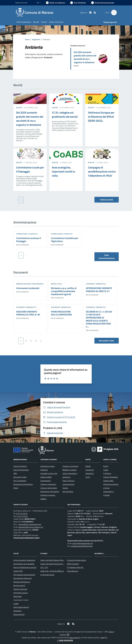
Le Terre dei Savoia (47, 575)
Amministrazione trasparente (30, 284)
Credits (16, 604)
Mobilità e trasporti (69, 470)
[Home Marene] (36, 13)
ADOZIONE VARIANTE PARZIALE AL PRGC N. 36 (28, 313)
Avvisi (88, 477)
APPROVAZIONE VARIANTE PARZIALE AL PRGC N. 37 (99, 290)
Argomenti (36, 39)
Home (27, 39)
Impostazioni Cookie (21, 600)
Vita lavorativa (68, 492)
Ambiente (44, 470)
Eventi (106, 466)
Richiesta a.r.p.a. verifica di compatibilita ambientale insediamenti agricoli (64, 291)
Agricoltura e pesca (47, 466)
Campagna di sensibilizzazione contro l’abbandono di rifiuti (102, 171)
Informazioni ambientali (28, 288)
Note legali (17, 596)
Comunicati (90, 470)
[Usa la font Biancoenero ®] (55, 3)
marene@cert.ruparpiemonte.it (30, 524)
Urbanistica (90, 473)
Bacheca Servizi (19, 585)
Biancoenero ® (75, 638)
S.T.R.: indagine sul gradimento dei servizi (65, 115)
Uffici (15, 473)
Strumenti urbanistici (96, 284)
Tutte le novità (107, 200)
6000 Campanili (73, 564)
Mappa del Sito (19, 614)
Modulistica (56, 284)
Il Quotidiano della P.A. (75, 567)
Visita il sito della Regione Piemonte (54, 560)
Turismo (65, 488)
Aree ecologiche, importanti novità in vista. (63, 171)
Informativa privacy (21, 593)
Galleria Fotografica (111, 477)
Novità (19, 108)
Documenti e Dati (20, 477)
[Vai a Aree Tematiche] (78, 3)
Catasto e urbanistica (48, 484)
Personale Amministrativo (23, 484)
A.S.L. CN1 (44, 567)
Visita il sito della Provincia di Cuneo (54, 564)
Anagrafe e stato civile (49, 473)
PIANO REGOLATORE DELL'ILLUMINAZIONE (61, 313)
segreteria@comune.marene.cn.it (31, 527)
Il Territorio (107, 473)
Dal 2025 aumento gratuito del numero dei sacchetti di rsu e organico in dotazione (85, 57)
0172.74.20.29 (22, 514)
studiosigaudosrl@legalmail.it (82, 546)
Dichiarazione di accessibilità (24, 564)
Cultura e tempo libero (49, 488)
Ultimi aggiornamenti (21, 607)
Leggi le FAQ (18, 571)
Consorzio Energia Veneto (76, 560)
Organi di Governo (20, 466)
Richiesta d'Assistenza (22, 582)
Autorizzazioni (46, 481)
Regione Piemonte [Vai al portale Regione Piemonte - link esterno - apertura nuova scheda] (21, 3)
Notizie (88, 466)
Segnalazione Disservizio (23, 578)
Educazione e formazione (50, 492)
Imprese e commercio (70, 466)
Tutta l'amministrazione (107, 257)
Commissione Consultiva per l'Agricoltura (65, 240)
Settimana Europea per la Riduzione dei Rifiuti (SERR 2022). (101, 117)
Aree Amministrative (21, 470)
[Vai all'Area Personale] (103, 3)
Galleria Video (108, 481)
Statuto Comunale (20, 589)
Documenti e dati (107, 341)
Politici (16, 488)
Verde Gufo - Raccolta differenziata (53, 571)
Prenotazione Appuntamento (24, 575)
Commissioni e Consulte (27, 234)
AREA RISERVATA (65, 640)
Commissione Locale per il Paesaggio (29, 240)
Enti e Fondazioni (20, 481)
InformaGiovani (73, 571)
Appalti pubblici (46, 477)
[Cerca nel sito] (114, 13)
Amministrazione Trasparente (24, 560)
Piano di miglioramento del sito (25, 567)
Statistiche (17, 611)
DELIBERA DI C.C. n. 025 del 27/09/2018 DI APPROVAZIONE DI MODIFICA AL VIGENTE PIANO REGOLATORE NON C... (99, 319)
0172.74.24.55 (22, 516)
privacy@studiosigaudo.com (83, 543)
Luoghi (106, 470)
